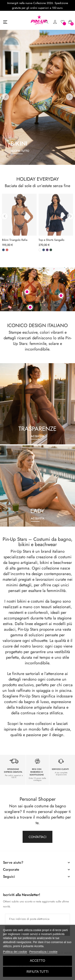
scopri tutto (20, 151)
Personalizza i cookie (43, 952)
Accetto (37, 961)
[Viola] (47, 250)
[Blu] (3, 250)
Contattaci (37, 837)
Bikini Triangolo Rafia (15, 240)
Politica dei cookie (15, 952)
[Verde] (51, 250)
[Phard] (7, 250)
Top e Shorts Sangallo (51, 240)
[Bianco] (40, 250)
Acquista (38, 436)
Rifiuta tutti (38, 972)
